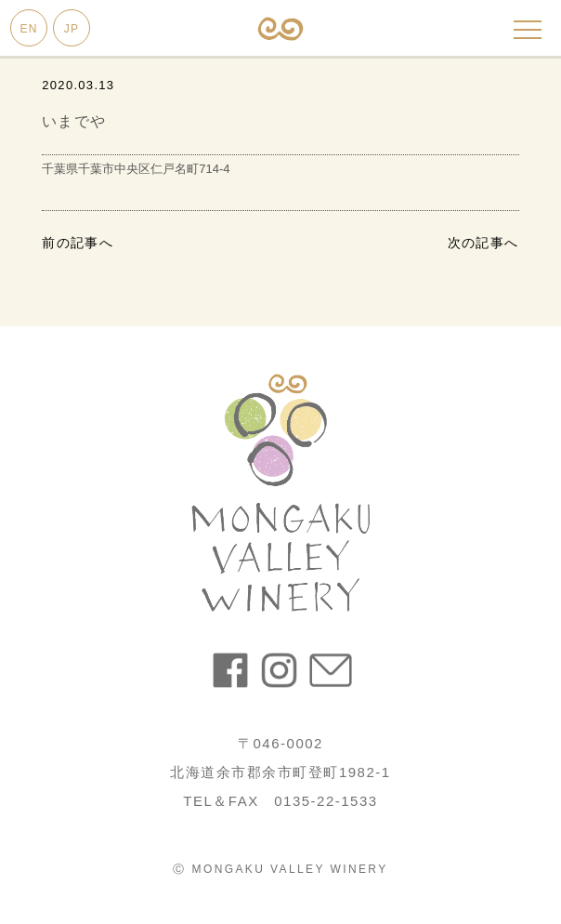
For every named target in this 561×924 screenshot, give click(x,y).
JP (72, 29)
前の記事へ (78, 243)
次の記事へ (483, 243)
